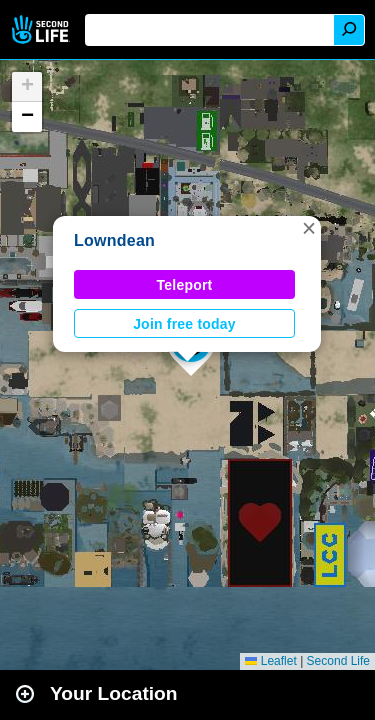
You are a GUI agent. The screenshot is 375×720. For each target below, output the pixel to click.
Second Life (42, 29)
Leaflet (270, 661)
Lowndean (114, 240)
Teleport (185, 285)
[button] (309, 228)
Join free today (184, 324)
